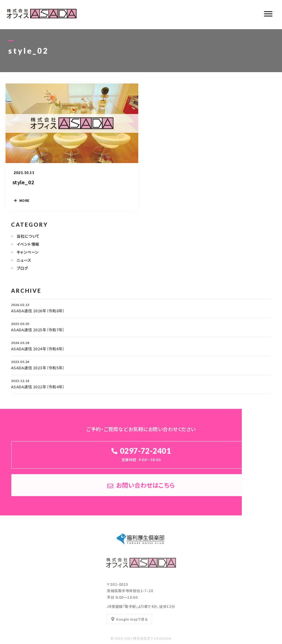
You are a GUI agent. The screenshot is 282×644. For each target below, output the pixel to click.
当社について (28, 238)
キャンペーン (28, 254)
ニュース (24, 262)
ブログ (22, 270)
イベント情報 (28, 246)
